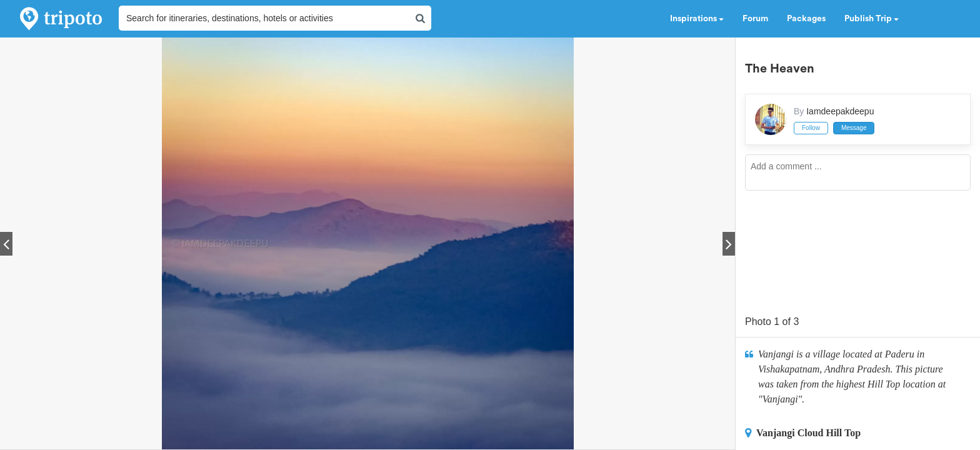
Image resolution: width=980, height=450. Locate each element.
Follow (811, 128)
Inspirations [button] (697, 19)
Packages (806, 19)
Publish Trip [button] (872, 19)
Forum (755, 19)
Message (854, 128)
